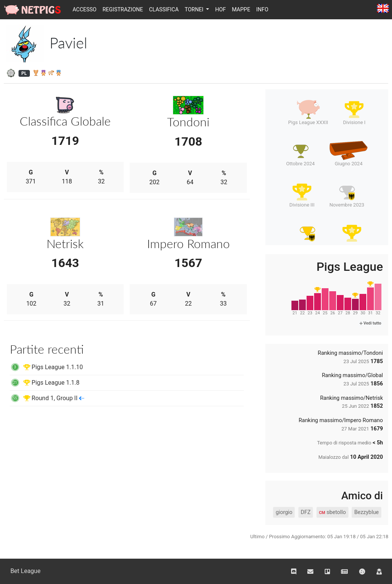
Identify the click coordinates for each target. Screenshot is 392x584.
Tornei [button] (195, 10)
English (383, 9)
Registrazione (123, 10)
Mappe (241, 10)
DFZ (306, 512)
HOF (220, 10)
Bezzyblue (366, 512)
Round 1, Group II (47, 398)
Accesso (84, 10)
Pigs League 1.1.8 (45, 383)
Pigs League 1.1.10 (46, 367)
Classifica (164, 10)
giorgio (284, 512)
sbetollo (332, 513)
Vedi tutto (370, 323)
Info (262, 10)
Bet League (25, 571)
